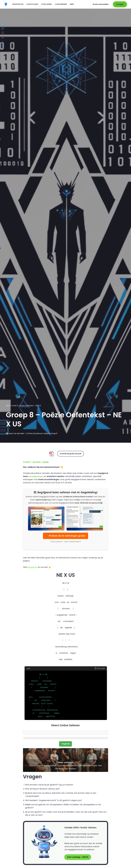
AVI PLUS (37, 462)
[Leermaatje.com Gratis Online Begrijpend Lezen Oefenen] (6, 4)
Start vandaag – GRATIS (78, 857)
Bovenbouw (38, 433)
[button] (75, 4)
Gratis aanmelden (101, 4)
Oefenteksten (18, 4)
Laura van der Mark (16, 433)
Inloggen (120, 4)
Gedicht (47, 433)
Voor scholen (32, 4)
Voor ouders (47, 4)
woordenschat (36, 476)
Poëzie (46, 462)
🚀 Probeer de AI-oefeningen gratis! (66, 536)
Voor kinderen (61, 4)
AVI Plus (29, 433)
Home (8, 405)
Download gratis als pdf (71, 454)
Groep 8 (54, 433)
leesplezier (32, 567)
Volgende (65, 744)
